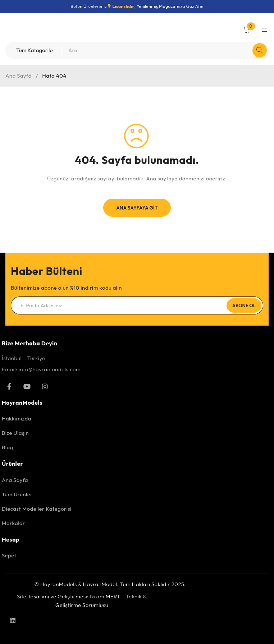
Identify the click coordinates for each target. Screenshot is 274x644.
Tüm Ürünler (17, 494)
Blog (7, 447)
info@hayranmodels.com (50, 369)
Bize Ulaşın (15, 433)
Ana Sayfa (19, 76)
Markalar (13, 523)
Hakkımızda (17, 418)
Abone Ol (244, 305)
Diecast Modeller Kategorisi (37, 509)
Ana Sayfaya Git (137, 208)
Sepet (9, 555)
